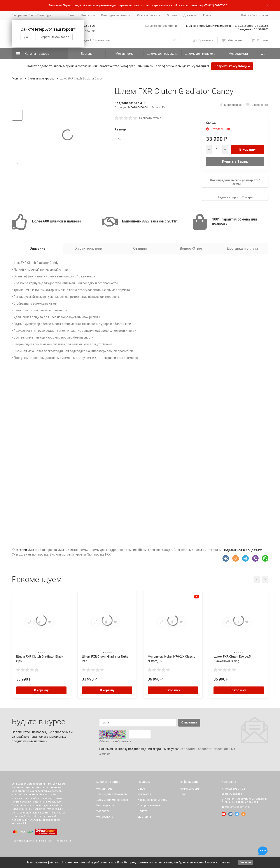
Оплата (172, 15)
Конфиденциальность (116, 15)
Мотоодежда (238, 54)
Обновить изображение (115, 741)
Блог (183, 794)
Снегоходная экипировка (30, 554)
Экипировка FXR (99, 554)
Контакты (88, 15)
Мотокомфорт (189, 789)
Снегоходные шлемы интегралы (197, 550)
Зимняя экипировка (41, 79)
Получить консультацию (232, 66)
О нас (71, 15)
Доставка (190, 15)
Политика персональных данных (32, 841)
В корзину (248, 149)
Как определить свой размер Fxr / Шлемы (235, 182)
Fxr (164, 107)
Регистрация (260, 15)
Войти (245, 15)
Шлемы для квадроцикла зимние (113, 550)
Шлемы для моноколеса (202, 54)
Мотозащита (104, 817)
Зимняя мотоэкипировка (68, 554)
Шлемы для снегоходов (155, 550)
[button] (17, 163)
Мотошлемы (124, 54)
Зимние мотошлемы (73, 550)
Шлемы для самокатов (163, 54)
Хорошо (246, 862)
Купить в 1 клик (235, 161)
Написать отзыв (150, 118)
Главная (17, 79)
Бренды (87, 54)
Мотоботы (103, 811)
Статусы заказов (149, 15)
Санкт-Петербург (40, 15)
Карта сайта (64, 841)
